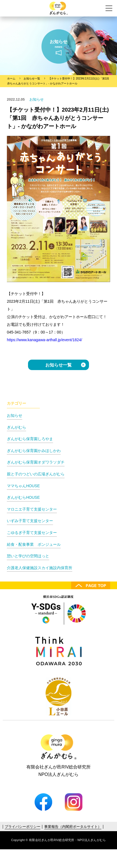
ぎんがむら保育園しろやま (30, 439)
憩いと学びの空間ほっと (28, 556)
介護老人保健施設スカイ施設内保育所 (40, 568)
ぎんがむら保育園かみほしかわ (34, 451)
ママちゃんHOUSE (23, 486)
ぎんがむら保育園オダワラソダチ (36, 462)
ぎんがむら (16, 427)
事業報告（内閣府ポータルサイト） (73, 827)
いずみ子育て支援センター (30, 521)
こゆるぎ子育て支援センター (32, 533)
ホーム (11, 78)
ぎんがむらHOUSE (23, 497)
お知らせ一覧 (32, 78)
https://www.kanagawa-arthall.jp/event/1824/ (44, 340)
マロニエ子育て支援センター (32, 509)
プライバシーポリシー (23, 827)
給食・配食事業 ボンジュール (34, 544)
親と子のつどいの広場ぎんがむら (36, 474)
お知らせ (15, 415)
